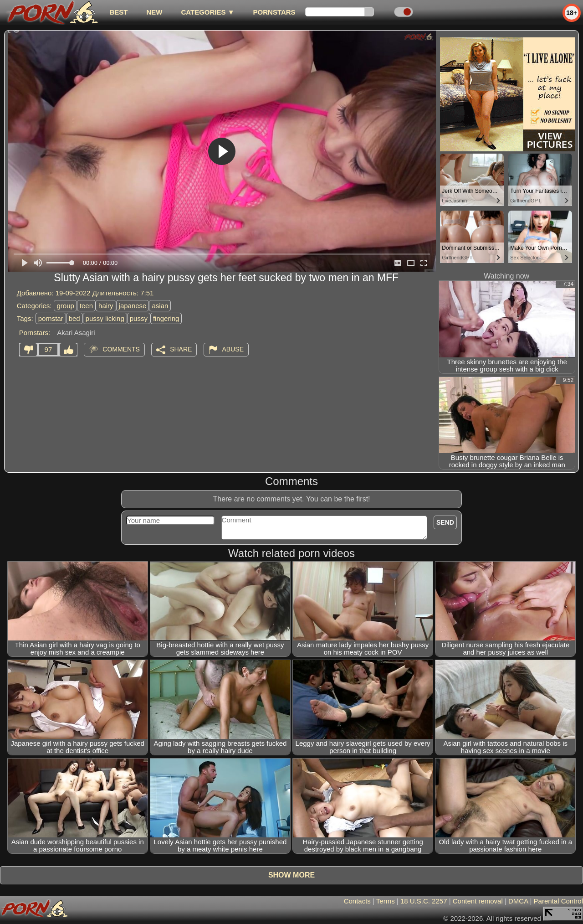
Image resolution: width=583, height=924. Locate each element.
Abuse (233, 349)
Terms (386, 901)
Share (181, 349)
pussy (139, 318)
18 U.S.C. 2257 (424, 901)
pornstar (51, 318)
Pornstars (274, 12)
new (154, 12)
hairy (106, 306)
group (65, 306)
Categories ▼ (207, 12)
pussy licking (105, 318)
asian (160, 306)
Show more (291, 875)
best (118, 12)
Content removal (478, 901)
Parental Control (558, 901)
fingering (166, 318)
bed (74, 318)
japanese (133, 306)
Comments (121, 349)
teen (86, 306)
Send (445, 522)
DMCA (518, 901)
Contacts (357, 901)
